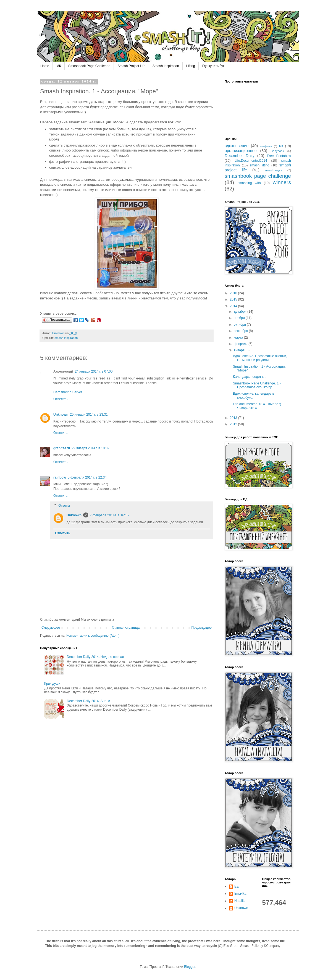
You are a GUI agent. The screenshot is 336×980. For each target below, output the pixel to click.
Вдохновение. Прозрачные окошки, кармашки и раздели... (260, 358)
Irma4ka (240, 894)
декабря (241, 312)
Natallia (240, 901)
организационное (241, 151)
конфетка (266, 146)
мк (281, 146)
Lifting (191, 66)
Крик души (52, 684)
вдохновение (237, 146)
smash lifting (260, 165)
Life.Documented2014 (251, 161)
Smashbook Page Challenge (89, 66)
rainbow (60, 477)
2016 (234, 293)
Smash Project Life (131, 66)
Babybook (277, 151)
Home (45, 66)
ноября (240, 318)
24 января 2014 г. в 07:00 (94, 371)
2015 (234, 299)
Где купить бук (213, 66)
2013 (234, 418)
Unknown (61, 415)
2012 (234, 424)
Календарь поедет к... (250, 377)
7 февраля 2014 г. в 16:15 (109, 515)
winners (282, 182)
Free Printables (279, 156)
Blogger (190, 967)
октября (240, 325)
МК (59, 66)
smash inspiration (66, 338)
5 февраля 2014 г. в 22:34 (87, 477)
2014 (234, 306)
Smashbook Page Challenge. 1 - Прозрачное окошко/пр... (257, 385)
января (240, 350)
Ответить (60, 399)
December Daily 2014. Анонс (88, 701)
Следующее (51, 628)
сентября (241, 331)
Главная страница (126, 628)
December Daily (240, 156)
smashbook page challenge (258, 176)
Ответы (64, 506)
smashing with (249, 183)
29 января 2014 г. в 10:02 (90, 448)
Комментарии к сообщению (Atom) (93, 636)
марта (239, 338)
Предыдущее (202, 628)
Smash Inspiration (166, 66)
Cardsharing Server (68, 392)
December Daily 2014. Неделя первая (95, 657)
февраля (241, 344)
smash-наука (274, 170)
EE (237, 886)
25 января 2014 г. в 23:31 (89, 415)
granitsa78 (62, 448)
